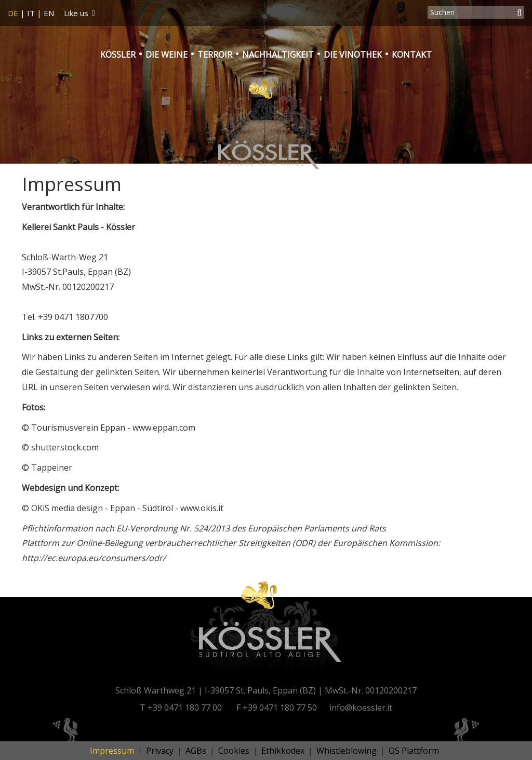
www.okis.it (202, 508)
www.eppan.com (164, 428)
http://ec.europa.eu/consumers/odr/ (94, 558)
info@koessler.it (361, 708)
